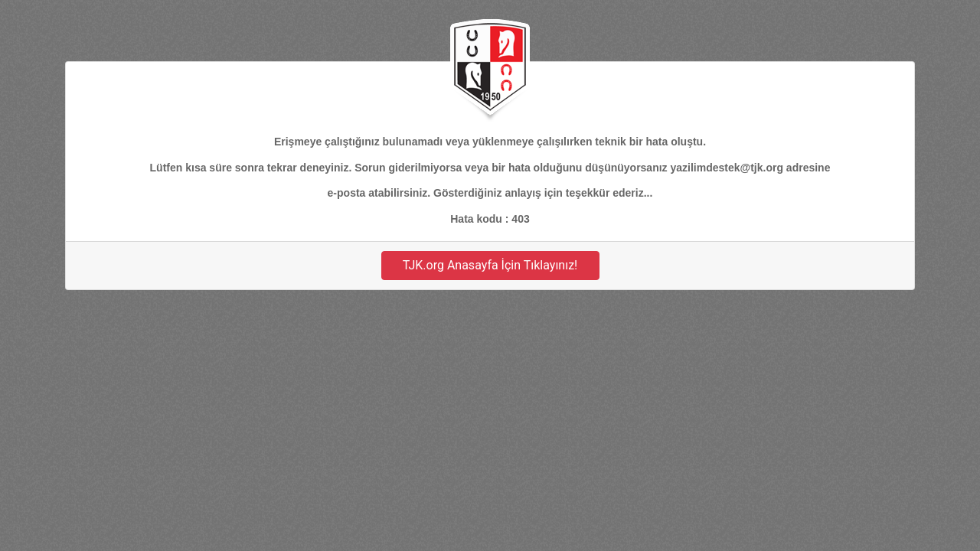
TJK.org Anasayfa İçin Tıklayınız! (490, 265)
